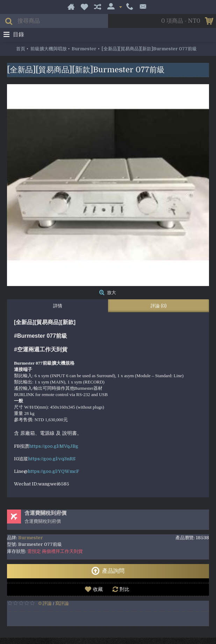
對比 (124, 589)
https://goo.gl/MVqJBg (54, 446)
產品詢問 (108, 571)
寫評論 (62, 603)
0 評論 (45, 603)
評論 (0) (159, 306)
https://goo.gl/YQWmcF (53, 471)
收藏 (98, 589)
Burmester (31, 538)
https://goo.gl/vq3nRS (52, 459)
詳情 (58, 306)
